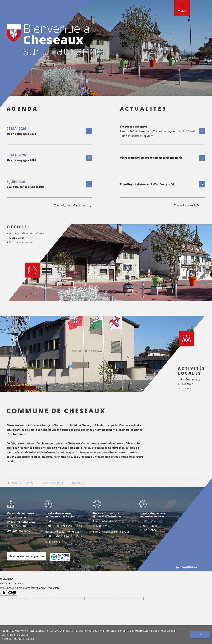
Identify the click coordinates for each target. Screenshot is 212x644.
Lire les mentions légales (19, 639)
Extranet (12, 483)
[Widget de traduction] (26, 556)
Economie (187, 384)
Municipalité (17, 238)
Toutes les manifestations (73, 206)
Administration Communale (27, 233)
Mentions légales (52, 483)
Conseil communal (21, 242)
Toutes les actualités (190, 206)
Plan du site (78, 483)
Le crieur (186, 388)
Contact (30, 483)
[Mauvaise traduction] (12, 593)
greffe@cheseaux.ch (19, 531)
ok (200, 635)
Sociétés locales (190, 379)
